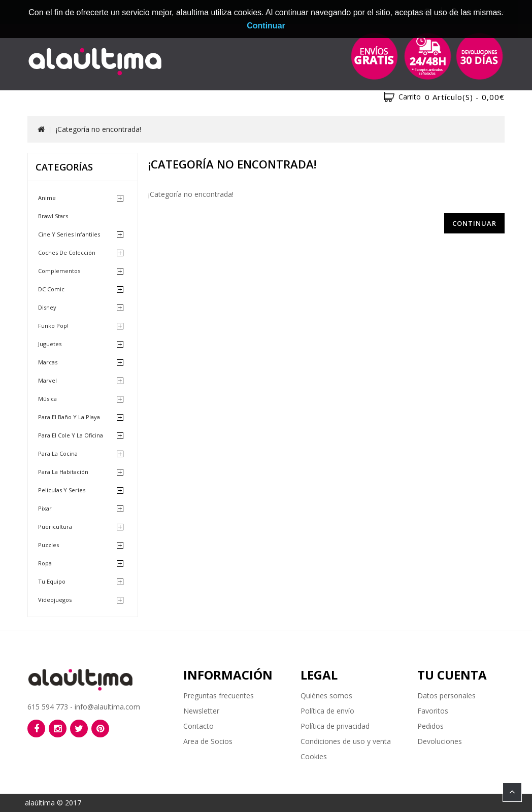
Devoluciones (440, 741)
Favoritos (433, 711)
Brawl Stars (53, 216)
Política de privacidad (335, 726)
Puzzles (48, 545)
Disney (47, 307)
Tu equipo (52, 581)
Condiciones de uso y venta (346, 741)
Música (47, 399)
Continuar (474, 223)
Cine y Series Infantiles (69, 234)
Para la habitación (63, 472)
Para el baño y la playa (69, 417)
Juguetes (50, 344)
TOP (512, 792)
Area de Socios (208, 741)
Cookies (314, 756)
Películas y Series (62, 490)
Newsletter (201, 711)
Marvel (47, 380)
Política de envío (327, 711)
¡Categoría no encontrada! (98, 129)
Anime (47, 198)
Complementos (59, 271)
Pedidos (430, 726)
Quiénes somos (326, 696)
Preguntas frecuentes (219, 696)
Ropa (45, 563)
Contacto (198, 726)
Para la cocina (58, 453)
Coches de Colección (67, 252)
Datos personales (446, 696)
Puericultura (55, 527)
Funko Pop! (53, 326)
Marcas (48, 362)
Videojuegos (55, 600)
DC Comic (51, 289)
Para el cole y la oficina (71, 435)
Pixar (45, 508)
